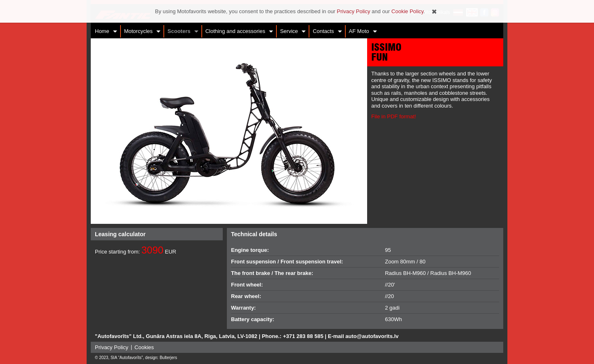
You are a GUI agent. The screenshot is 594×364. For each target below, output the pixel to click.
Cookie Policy (408, 11)
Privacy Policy (112, 347)
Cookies (144, 347)
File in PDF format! (394, 116)
